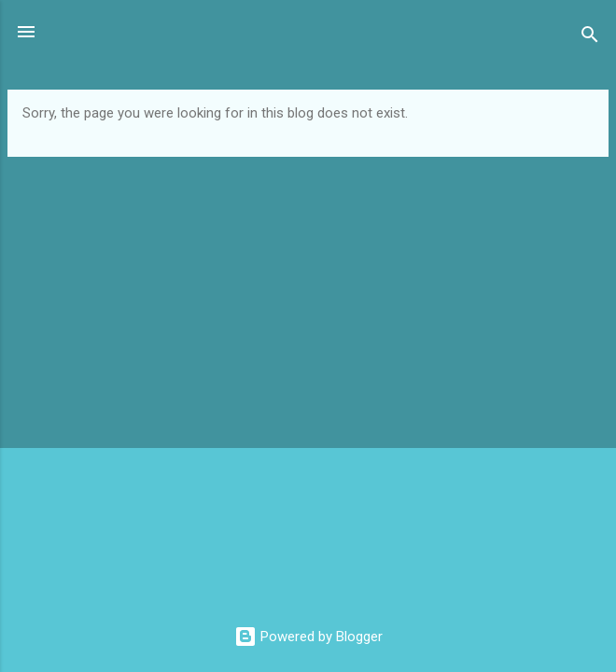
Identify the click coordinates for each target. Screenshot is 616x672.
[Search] (590, 38)
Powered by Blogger (308, 637)
